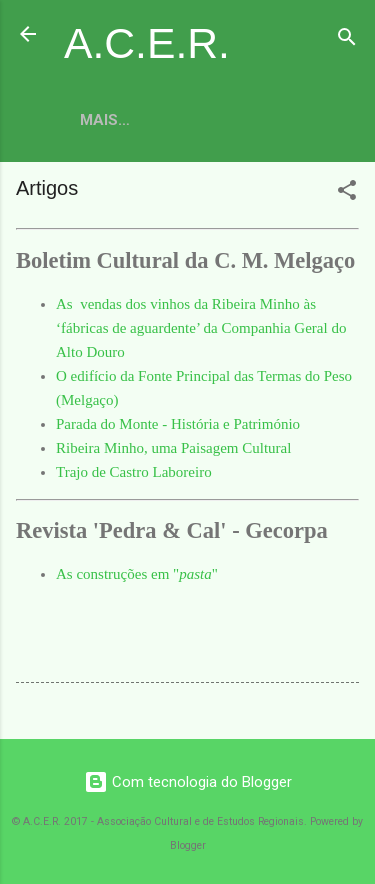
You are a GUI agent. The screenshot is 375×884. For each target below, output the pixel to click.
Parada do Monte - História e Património (178, 424)
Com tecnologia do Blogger (188, 782)
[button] (347, 193)
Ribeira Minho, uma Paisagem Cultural (173, 448)
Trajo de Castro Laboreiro (134, 472)
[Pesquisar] (347, 40)
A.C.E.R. (147, 43)
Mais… (105, 120)
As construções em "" (137, 574)
